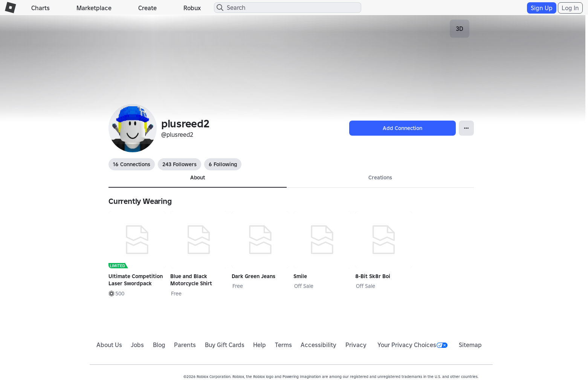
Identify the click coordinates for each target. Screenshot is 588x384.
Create (147, 8)
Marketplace (94, 8)
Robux (192, 8)
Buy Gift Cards (225, 345)
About (198, 177)
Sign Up (542, 8)
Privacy (356, 345)
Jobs (137, 345)
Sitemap (470, 345)
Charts (40, 8)
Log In (570, 8)
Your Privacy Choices (412, 345)
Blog (159, 345)
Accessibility (318, 345)
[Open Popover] (466, 128)
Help (260, 345)
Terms (283, 345)
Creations (380, 177)
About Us (109, 345)
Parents (185, 345)
